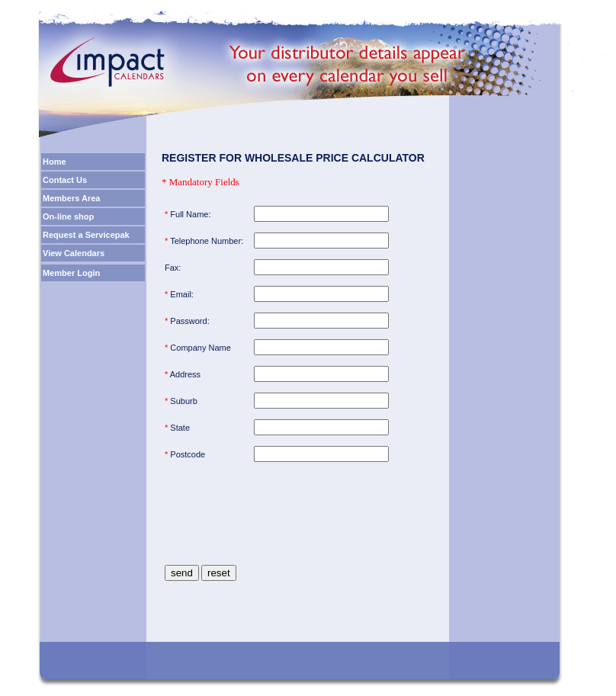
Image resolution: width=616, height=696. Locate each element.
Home (55, 162)
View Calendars (74, 253)
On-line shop (68, 216)
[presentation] (281, 527)
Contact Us (65, 180)
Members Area (71, 198)
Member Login (71, 273)
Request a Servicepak (86, 235)
